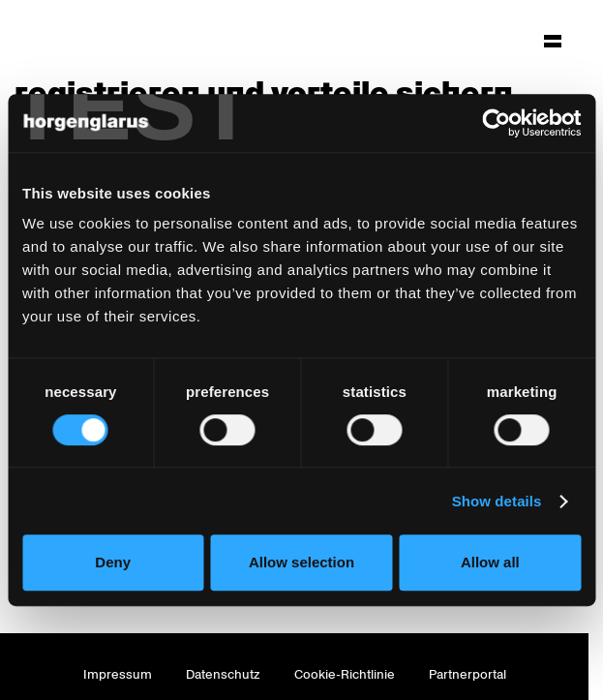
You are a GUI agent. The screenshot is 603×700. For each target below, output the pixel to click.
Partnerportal (467, 674)
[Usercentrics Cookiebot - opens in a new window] (496, 123)
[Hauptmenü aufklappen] (553, 41)
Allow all (490, 562)
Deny (113, 562)
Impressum (118, 674)
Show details (497, 501)
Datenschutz (223, 674)
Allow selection (301, 562)
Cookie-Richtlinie (345, 674)
